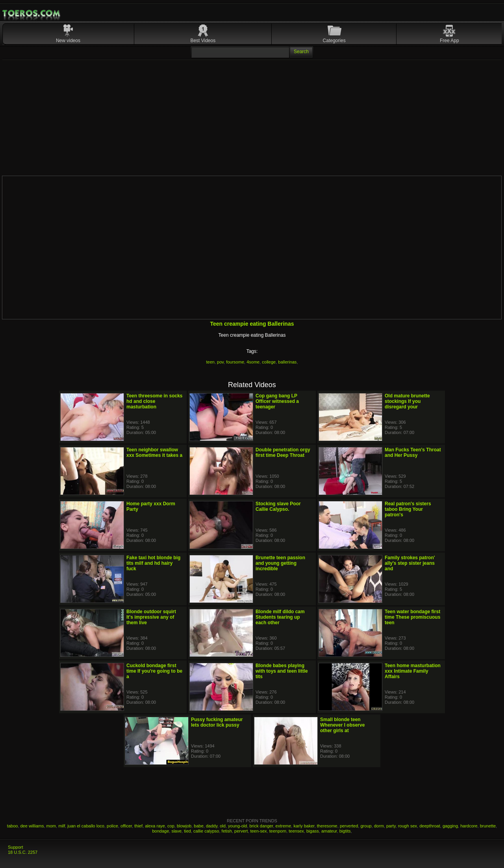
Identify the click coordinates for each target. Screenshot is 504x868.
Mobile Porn (32, 13)
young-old (237, 826)
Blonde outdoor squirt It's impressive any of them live (151, 617)
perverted (349, 826)
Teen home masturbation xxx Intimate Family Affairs (413, 671)
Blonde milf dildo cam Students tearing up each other (280, 617)
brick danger (261, 826)
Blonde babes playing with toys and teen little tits (282, 671)
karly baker (304, 826)
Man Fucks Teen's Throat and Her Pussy (413, 453)
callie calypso (206, 831)
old (223, 826)
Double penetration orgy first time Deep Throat (283, 453)
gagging (450, 826)
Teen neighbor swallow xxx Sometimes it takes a (154, 453)
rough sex (408, 826)
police (112, 826)
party (391, 826)
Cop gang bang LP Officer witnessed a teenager (277, 401)
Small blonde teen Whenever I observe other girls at (342, 725)
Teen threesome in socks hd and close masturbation (155, 401)
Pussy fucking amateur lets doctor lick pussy (217, 722)
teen (210, 362)
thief (138, 826)
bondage (160, 831)
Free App (449, 41)
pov (220, 362)
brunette (488, 826)
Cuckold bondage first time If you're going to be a (154, 671)
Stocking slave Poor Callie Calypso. (278, 506)
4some (253, 362)
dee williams (32, 826)
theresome (327, 826)
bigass (313, 831)
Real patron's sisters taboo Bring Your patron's (408, 509)
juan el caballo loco (86, 826)
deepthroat (430, 826)
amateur (329, 831)
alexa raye (155, 826)
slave (176, 831)
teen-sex (258, 831)
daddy (212, 826)
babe (198, 826)
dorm (379, 826)
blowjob (184, 826)
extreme (283, 826)
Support (16, 847)
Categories (334, 41)
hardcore (469, 826)
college (269, 362)
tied (187, 831)
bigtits (345, 831)
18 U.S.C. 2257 (23, 852)
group (366, 826)
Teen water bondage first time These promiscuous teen (412, 617)
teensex (296, 831)
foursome (235, 362)
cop (171, 826)
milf (62, 826)
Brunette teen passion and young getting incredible (280, 563)
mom (51, 826)
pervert (241, 831)
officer (126, 826)
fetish (227, 831)
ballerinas (287, 362)
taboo (13, 826)
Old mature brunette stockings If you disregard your (407, 401)
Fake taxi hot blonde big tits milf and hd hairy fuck (153, 563)
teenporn (278, 831)
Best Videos (203, 41)
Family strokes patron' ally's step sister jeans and (410, 563)
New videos (68, 41)
